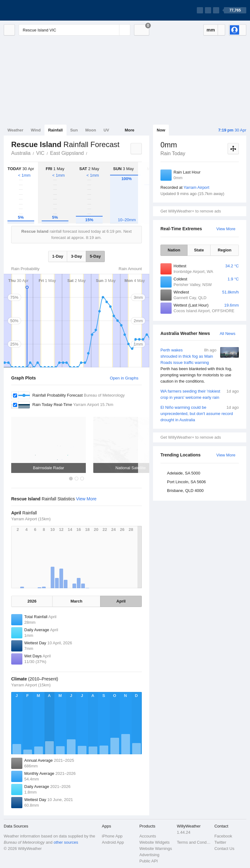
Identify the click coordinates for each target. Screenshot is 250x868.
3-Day (76, 256)
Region (225, 250)
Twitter (220, 842)
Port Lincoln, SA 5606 (186, 482)
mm (211, 30)
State (199, 250)
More (130, 130)
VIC (40, 153)
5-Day (95, 256)
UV (106, 130)
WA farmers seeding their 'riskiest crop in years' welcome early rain (200, 394)
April (121, 601)
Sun (74, 130)
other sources (66, 842)
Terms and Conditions (194, 842)
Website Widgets (154, 842)
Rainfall (56, 130)
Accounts (148, 836)
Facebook (223, 836)
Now (161, 130)
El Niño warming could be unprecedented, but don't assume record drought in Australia (200, 413)
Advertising (149, 855)
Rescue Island (90, 153)
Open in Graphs (124, 378)
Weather (15, 130)
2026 (32, 601)
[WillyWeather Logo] (33, 10)
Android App (113, 842)
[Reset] (114, 30)
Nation (174, 250)
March (76, 601)
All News (227, 334)
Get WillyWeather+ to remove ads (191, 211)
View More (226, 229)
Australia (21, 153)
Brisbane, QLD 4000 (185, 491)
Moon (91, 130)
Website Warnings (156, 849)
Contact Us (224, 849)
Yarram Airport (196, 187)
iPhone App (112, 836)
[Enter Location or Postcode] (74, 30)
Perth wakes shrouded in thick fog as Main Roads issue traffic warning (200, 366)
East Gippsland (67, 153)
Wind (36, 130)
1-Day (58, 256)
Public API (148, 861)
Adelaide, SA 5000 (184, 473)
